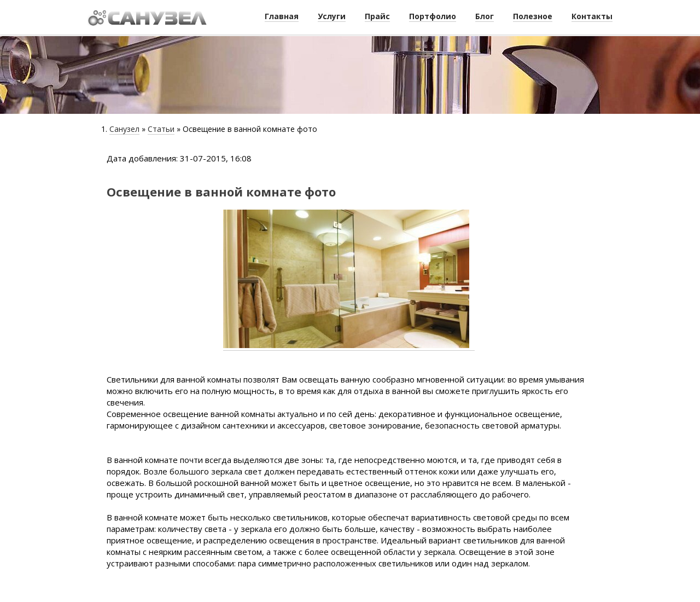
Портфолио (433, 16)
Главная (282, 16)
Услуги (332, 16)
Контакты (592, 16)
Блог (485, 16)
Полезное (533, 16)
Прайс (377, 16)
